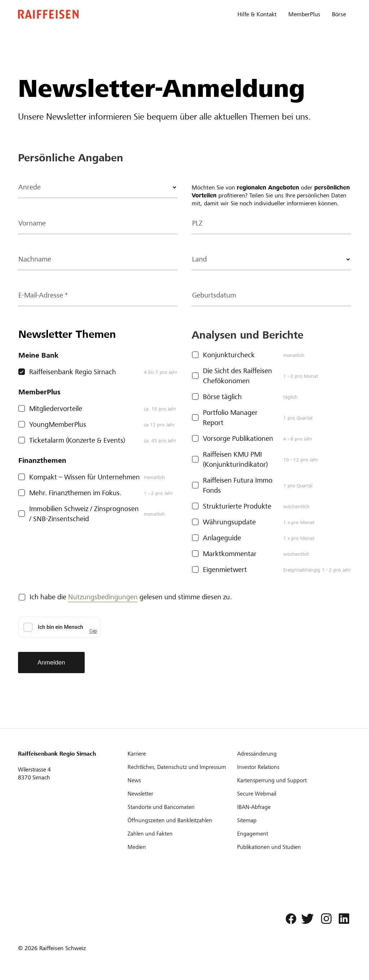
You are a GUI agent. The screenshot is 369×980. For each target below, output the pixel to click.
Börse (339, 14)
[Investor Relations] (291, 767)
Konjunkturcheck (229, 355)
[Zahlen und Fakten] (182, 834)
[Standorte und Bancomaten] (182, 807)
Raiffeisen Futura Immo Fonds (238, 485)
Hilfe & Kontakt (257, 14)
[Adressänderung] (291, 754)
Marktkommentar (230, 554)
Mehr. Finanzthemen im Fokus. (75, 493)
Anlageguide (222, 538)
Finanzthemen (42, 460)
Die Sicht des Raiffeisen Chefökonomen (237, 376)
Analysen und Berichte (248, 335)
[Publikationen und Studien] (291, 847)
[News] (182, 780)
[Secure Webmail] (291, 794)
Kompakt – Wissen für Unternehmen (85, 477)
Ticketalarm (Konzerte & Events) (77, 440)
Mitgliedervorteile (56, 409)
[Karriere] (182, 754)
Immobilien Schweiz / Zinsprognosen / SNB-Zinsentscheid (84, 514)
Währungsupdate (229, 522)
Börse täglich (222, 397)
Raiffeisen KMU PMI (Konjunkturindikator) (235, 459)
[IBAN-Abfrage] (291, 807)
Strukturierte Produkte (237, 506)
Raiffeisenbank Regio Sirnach (73, 372)
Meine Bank (38, 355)
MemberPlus (304, 14)
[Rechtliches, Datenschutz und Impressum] (182, 767)
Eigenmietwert (225, 570)
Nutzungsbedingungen (103, 597)
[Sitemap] (291, 820)
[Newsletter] (182, 794)
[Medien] (182, 847)
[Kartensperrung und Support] (291, 780)
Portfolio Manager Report (230, 418)
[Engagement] (291, 834)
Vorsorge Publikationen (238, 438)
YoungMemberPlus (58, 424)
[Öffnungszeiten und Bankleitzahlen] (182, 820)
